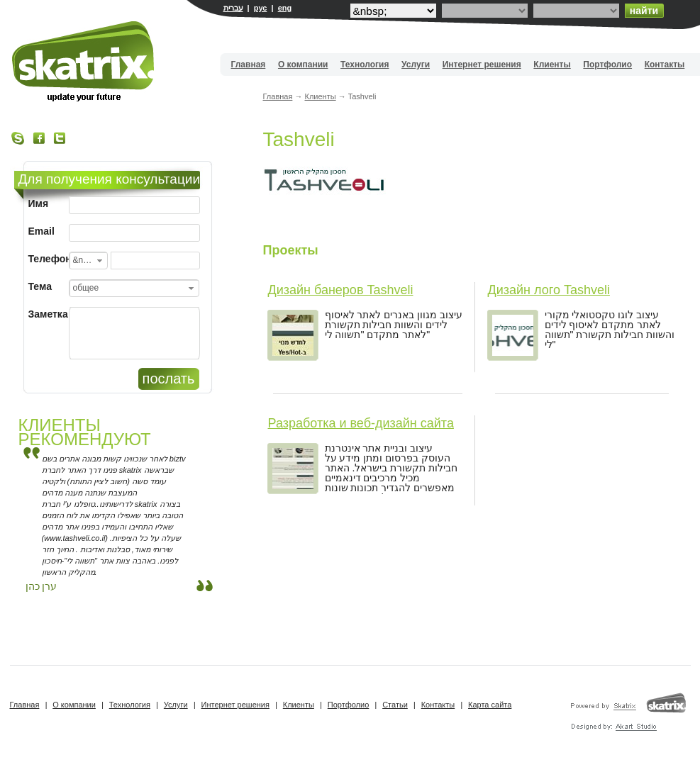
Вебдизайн (84, 61)
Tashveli (299, 139)
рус (261, 8)
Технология (365, 65)
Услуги (416, 65)
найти (644, 11)
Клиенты (552, 65)
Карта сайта (490, 705)
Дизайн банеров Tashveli (341, 290)
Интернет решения (482, 65)
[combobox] (88, 261)
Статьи (395, 705)
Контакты (665, 65)
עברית (233, 8)
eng (285, 8)
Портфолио (607, 65)
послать (169, 379)
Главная (249, 65)
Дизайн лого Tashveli (549, 290)
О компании (303, 65)
